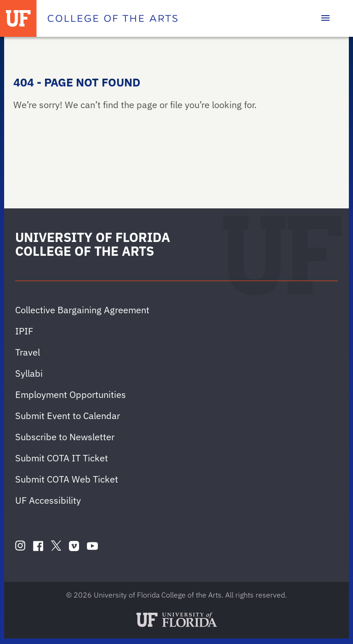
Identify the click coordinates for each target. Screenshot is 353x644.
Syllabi (29, 373)
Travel (28, 352)
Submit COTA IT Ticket (62, 458)
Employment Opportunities (71, 394)
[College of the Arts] (113, 18)
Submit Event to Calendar (68, 416)
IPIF (24, 331)
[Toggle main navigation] (325, 18)
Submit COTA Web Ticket (67, 479)
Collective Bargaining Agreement (82, 310)
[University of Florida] (18, 18)
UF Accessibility (48, 500)
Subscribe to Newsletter (65, 437)
